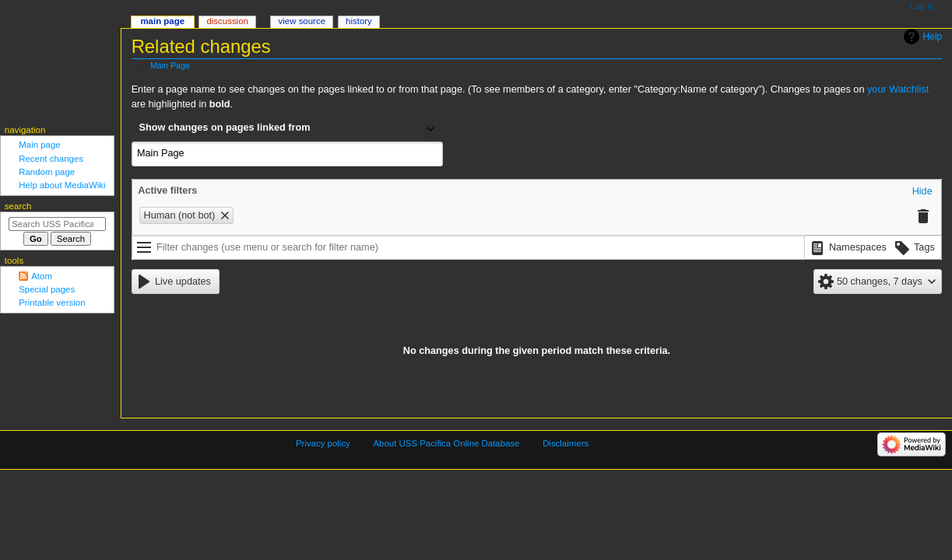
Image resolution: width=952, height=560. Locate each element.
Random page (47, 172)
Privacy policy (323, 443)
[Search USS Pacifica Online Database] (57, 224)
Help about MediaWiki (62, 185)
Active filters (167, 191)
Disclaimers (566, 443)
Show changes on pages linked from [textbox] (225, 128)
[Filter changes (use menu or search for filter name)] (468, 247)
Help (933, 37)
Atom (42, 276)
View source (302, 21)
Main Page (170, 65)
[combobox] (287, 129)
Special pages (47, 289)
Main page (40, 145)
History (359, 21)
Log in (922, 6)
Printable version (52, 303)
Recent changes (51, 159)
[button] (922, 192)
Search (18, 206)
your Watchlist (898, 89)
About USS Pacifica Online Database (447, 443)
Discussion (227, 21)
